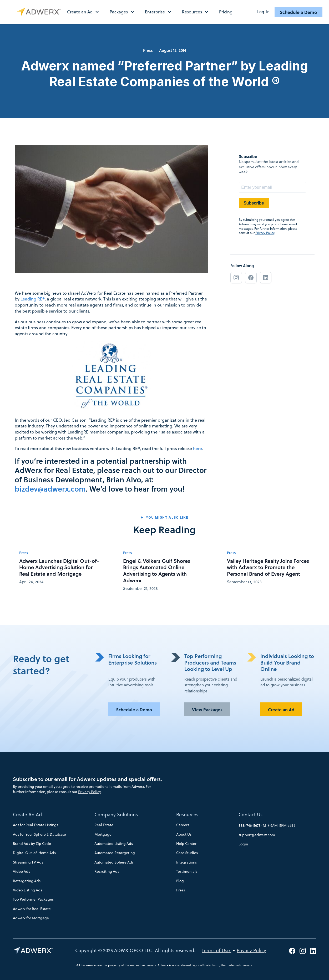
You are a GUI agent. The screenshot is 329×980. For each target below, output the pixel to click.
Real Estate (104, 825)
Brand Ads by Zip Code (32, 844)
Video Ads (21, 871)
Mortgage (103, 834)
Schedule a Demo (298, 12)
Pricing (226, 12)
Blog (180, 881)
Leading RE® (33, 299)
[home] (40, 12)
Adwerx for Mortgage (31, 918)
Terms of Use (216, 950)
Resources (187, 815)
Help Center (186, 844)
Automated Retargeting (115, 853)
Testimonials (187, 871)
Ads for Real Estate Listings (36, 825)
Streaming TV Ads (28, 862)
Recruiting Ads (107, 871)
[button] (86, 12)
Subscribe (254, 203)
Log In (263, 12)
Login (243, 844)
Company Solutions (116, 815)
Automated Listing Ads (114, 844)
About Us (184, 834)
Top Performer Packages (33, 899)
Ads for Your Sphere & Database (39, 834)
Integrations (186, 862)
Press (181, 890)
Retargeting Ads (27, 881)
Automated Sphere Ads (114, 862)
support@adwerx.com (257, 835)
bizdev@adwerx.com (50, 489)
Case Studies (187, 853)
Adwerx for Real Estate (32, 909)
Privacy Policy (265, 233)
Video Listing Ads (27, 890)
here (198, 448)
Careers (183, 825)
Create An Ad (27, 815)
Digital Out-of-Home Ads (34, 853)
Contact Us (250, 815)
